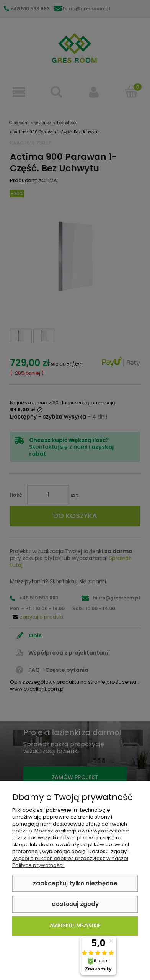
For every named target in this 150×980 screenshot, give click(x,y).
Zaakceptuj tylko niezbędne (75, 883)
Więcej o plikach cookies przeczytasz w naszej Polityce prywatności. (70, 862)
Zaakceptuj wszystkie (75, 926)
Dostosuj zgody (75, 904)
